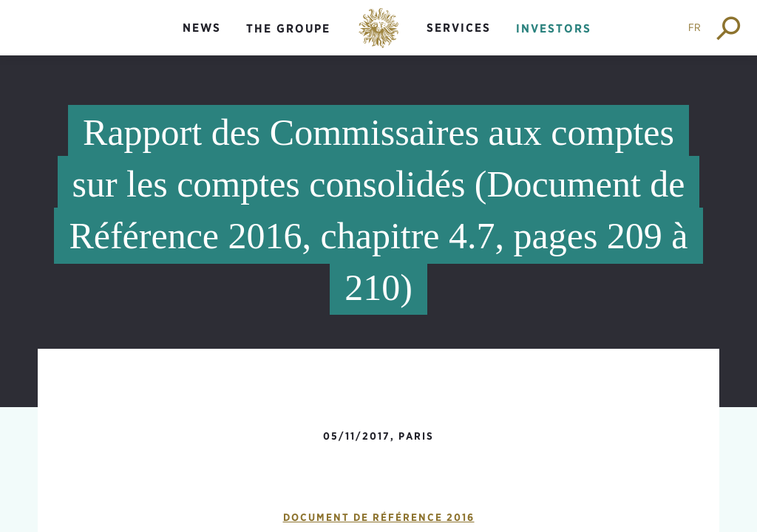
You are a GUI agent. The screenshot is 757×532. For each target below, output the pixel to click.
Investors (554, 28)
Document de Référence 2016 (379, 517)
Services (459, 28)
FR (695, 27)
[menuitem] (202, 40)
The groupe (288, 28)
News (202, 28)
